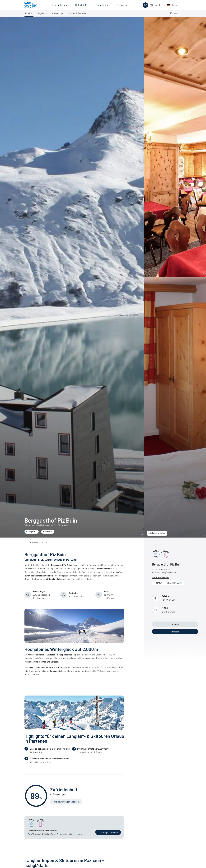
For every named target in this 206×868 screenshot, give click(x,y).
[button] (29, 14)
